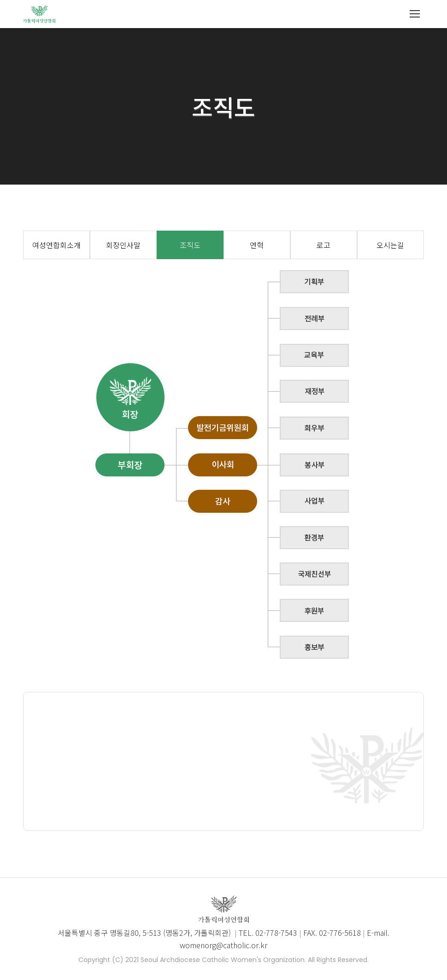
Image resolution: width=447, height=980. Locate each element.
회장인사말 (123, 245)
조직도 (190, 245)
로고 (323, 245)
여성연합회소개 (56, 245)
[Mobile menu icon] (415, 14)
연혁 (257, 245)
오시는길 (390, 245)
